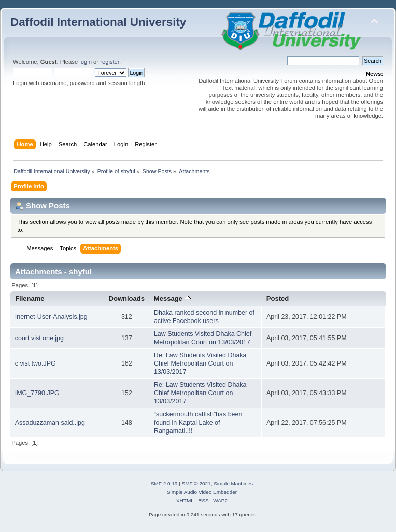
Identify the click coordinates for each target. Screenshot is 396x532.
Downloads (127, 298)
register (110, 62)
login (86, 62)
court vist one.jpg (39, 338)
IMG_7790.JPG (37, 393)
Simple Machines (233, 484)
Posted (278, 298)
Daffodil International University (98, 22)
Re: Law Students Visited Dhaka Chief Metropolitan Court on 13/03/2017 (200, 363)
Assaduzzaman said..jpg (50, 423)
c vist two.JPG (36, 363)
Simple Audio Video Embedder (202, 492)
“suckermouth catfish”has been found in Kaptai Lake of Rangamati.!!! (198, 423)
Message (172, 298)
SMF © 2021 (196, 484)
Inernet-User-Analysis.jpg (51, 317)
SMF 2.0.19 (164, 484)
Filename (30, 298)
